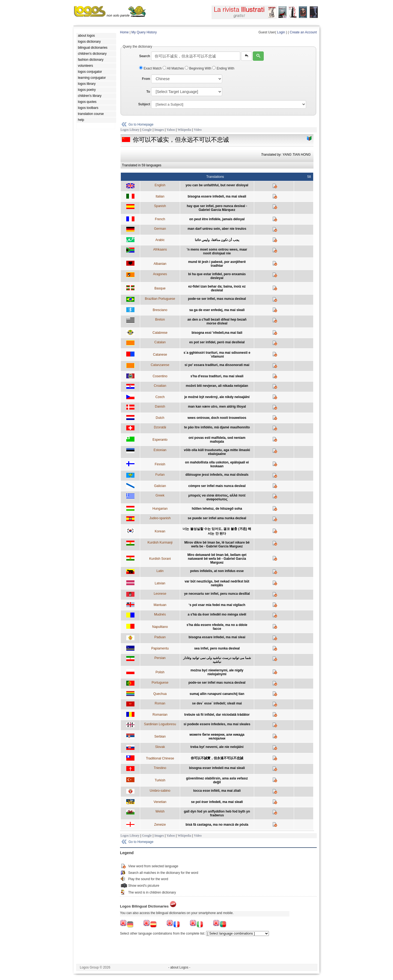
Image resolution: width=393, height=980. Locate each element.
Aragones (160, 274)
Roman (160, 703)
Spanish (160, 206)
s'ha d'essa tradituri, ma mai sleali (217, 376)
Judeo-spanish (160, 518)
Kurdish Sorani (160, 559)
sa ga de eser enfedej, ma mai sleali (217, 310)
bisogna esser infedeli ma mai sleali (217, 768)
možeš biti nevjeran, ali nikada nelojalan (217, 386)
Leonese (160, 594)
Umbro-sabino (160, 791)
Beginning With (198, 68)
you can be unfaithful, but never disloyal (217, 185)
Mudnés (160, 614)
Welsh (160, 811)
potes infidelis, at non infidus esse (217, 571)
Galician (160, 486)
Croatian (160, 386)
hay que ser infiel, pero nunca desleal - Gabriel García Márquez (217, 208)
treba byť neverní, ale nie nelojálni (217, 747)
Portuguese (160, 683)
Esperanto (160, 440)
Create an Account (303, 32)
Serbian (160, 737)
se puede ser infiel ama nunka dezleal (217, 518)
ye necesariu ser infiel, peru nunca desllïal (217, 594)
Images (159, 130)
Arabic (160, 240)
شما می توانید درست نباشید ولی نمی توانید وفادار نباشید (217, 660)
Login (281, 32)
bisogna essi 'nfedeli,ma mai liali (217, 333)
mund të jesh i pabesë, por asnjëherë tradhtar (217, 264)
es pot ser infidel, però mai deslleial (217, 342)
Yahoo (171, 130)
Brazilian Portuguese (160, 299)
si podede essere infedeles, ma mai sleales (217, 724)
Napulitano (160, 627)
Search (145, 56)
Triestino (160, 768)
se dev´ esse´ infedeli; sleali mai (217, 703)
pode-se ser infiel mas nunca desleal (217, 683)
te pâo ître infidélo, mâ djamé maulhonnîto (217, 427)
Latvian (160, 583)
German (160, 229)
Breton (160, 320)
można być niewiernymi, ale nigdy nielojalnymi (217, 672)
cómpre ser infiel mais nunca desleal (217, 486)
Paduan (160, 637)
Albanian (160, 264)
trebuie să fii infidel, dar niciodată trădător (217, 715)
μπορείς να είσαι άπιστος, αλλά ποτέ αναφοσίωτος (217, 497)
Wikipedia (184, 130)
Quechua (160, 694)
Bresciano (160, 310)
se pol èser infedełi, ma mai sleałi (217, 802)
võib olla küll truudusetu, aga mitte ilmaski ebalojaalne (217, 452)
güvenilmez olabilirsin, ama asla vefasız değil (217, 780)
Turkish (160, 780)
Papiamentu (160, 648)
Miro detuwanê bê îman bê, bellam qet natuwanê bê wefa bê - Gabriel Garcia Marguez (217, 559)
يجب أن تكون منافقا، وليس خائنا (217, 240)
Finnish (160, 464)
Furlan (160, 475)
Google (147, 130)
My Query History (144, 32)
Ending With (223, 68)
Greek (160, 495)
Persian (160, 658)
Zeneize (160, 825)
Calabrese (160, 333)
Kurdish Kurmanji (160, 543)
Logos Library (130, 130)
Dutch (160, 418)
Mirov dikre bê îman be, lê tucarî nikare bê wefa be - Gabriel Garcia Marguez (217, 544)
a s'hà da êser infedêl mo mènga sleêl (217, 614)
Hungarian (160, 509)
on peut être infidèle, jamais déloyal (217, 219)
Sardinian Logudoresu (160, 724)
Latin (160, 571)
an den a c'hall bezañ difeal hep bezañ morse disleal (217, 321)
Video (198, 130)
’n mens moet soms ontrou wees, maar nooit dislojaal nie (217, 251)
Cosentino (160, 376)
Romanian (160, 715)
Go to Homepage (141, 124)
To (148, 92)
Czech (160, 397)
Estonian (160, 450)
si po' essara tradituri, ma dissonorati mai (217, 365)
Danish (160, 407)
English (160, 185)
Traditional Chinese (160, 758)
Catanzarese (160, 365)
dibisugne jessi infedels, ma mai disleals (217, 475)
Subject (144, 104)
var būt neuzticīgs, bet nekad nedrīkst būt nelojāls (217, 583)
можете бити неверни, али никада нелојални (217, 737)
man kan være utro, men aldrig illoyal (217, 407)
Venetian (160, 802)
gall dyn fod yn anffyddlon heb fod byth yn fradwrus (217, 813)
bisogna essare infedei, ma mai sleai (217, 637)
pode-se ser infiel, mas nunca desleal (217, 299)
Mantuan (160, 605)
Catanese (160, 355)
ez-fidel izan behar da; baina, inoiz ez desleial (217, 288)
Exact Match (151, 68)
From (146, 79)
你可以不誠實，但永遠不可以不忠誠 (217, 758)
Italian (160, 196)
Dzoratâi (160, 427)
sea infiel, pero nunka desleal (217, 648)
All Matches (174, 68)
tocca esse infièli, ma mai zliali (217, 791)
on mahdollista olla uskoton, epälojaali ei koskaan (217, 464)
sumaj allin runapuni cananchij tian (217, 694)
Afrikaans (160, 250)
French (160, 219)
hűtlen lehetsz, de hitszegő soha (217, 509)
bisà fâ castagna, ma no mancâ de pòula (217, 825)
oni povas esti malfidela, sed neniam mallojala (217, 440)
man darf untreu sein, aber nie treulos (217, 229)
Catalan (160, 342)
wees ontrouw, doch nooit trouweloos (217, 418)
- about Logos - (179, 967)
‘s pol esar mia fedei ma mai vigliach (217, 605)
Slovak (160, 747)
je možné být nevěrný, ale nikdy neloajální (217, 397)
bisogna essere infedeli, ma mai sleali (217, 196)
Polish (160, 672)
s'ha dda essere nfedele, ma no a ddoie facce (217, 627)
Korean (160, 531)
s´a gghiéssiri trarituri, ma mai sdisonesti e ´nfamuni (217, 355)
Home (124, 32)
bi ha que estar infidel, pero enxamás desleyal (217, 276)
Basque (160, 288)
